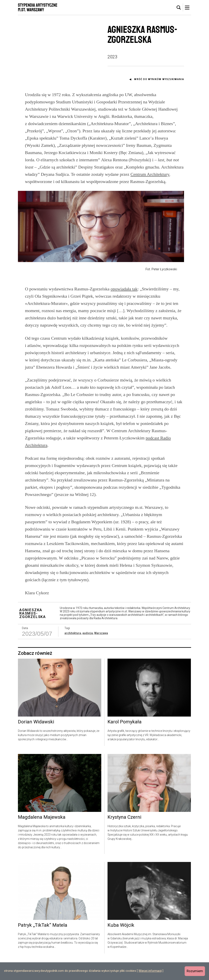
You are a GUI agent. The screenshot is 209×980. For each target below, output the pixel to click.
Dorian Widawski (36, 740)
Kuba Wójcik (121, 944)
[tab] (179, 8)
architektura (73, 651)
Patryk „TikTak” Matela (43, 944)
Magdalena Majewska (42, 836)
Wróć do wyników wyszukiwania (159, 79)
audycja (88, 651)
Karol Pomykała (125, 740)
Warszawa (101, 651)
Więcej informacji (150, 971)
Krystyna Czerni (124, 836)
